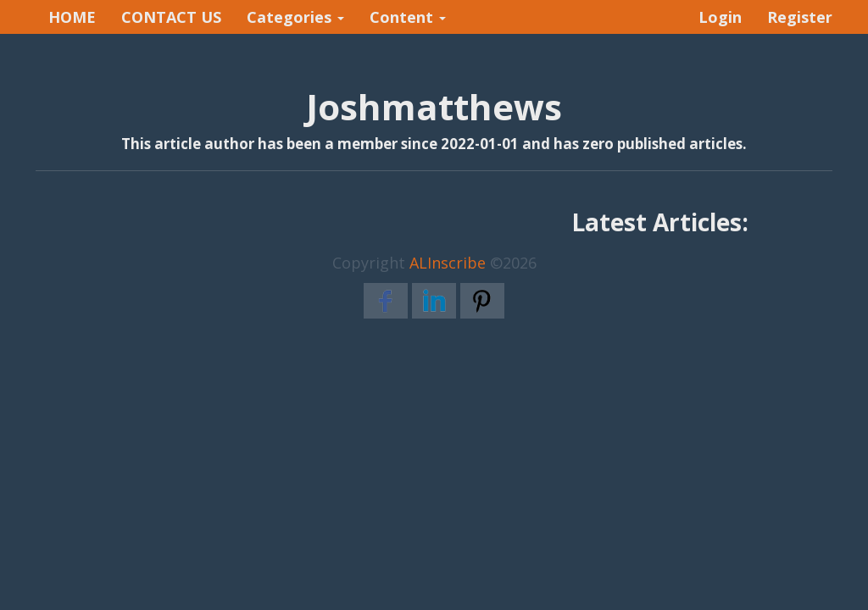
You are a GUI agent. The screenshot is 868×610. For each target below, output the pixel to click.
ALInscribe (448, 263)
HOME (72, 17)
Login (720, 17)
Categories (295, 17)
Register (800, 17)
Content (408, 17)
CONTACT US (171, 17)
